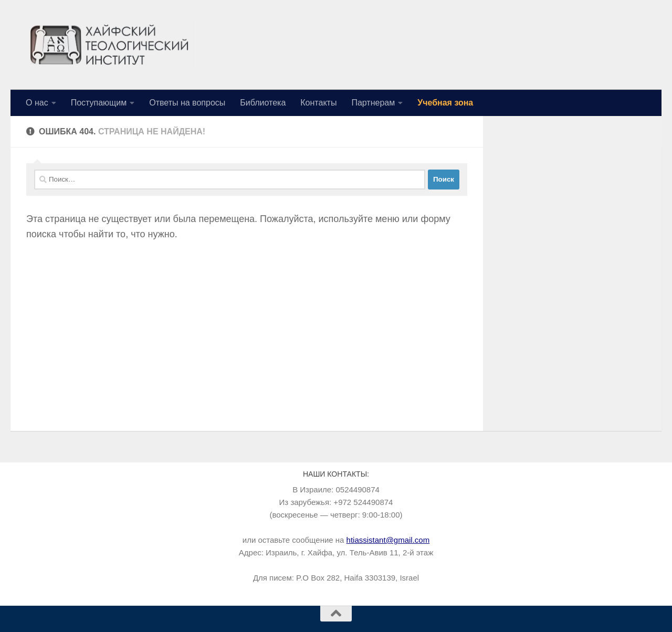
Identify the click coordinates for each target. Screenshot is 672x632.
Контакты (318, 103)
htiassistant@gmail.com (388, 540)
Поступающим (99, 103)
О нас (37, 103)
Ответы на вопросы (187, 103)
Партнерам (373, 103)
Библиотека (263, 103)
